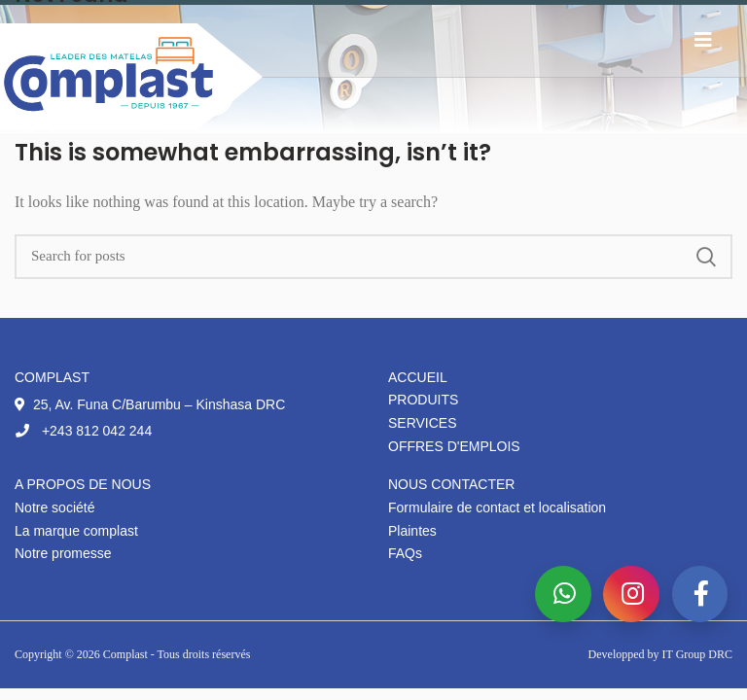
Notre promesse (63, 553)
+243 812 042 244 (83, 431)
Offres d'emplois (454, 446)
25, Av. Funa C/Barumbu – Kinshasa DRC (150, 404)
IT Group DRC (697, 654)
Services (423, 423)
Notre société (54, 507)
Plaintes (412, 531)
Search (706, 257)
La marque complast (76, 531)
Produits (423, 400)
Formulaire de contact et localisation (497, 507)
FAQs (405, 553)
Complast (127, 654)
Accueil (418, 377)
